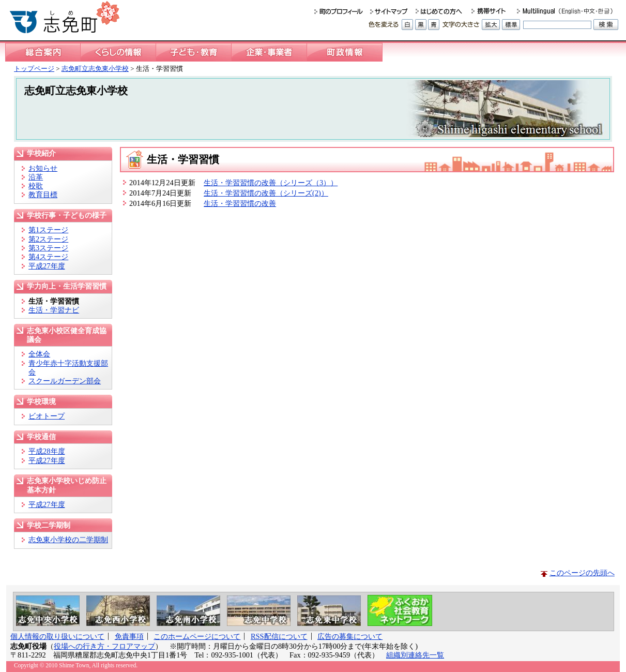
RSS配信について (279, 636)
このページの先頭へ (582, 573)
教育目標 (43, 195)
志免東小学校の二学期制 (68, 540)
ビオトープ (47, 416)
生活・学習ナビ (54, 310)
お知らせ (43, 168)
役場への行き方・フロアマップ (104, 646)
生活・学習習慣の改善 (240, 203)
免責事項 (129, 636)
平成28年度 (47, 451)
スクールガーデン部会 (65, 381)
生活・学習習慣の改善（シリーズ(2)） (266, 193)
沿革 (36, 177)
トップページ (34, 69)
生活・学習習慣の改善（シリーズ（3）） (271, 183)
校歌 (36, 186)
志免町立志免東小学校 (95, 69)
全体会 (39, 354)
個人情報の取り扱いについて (57, 636)
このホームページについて (197, 636)
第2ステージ (48, 239)
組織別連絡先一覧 (415, 655)
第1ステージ (48, 230)
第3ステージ (48, 248)
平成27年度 (47, 266)
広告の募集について (350, 636)
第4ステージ (48, 257)
